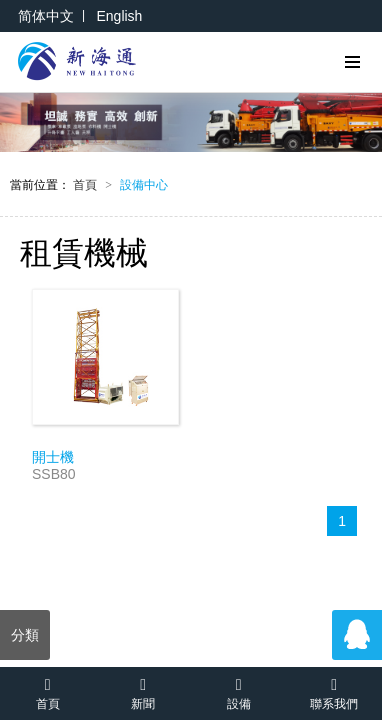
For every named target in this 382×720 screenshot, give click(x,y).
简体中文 (46, 16)
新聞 (144, 691)
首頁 (92, 185)
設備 (239, 691)
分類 (25, 635)
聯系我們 (335, 691)
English (119, 16)
